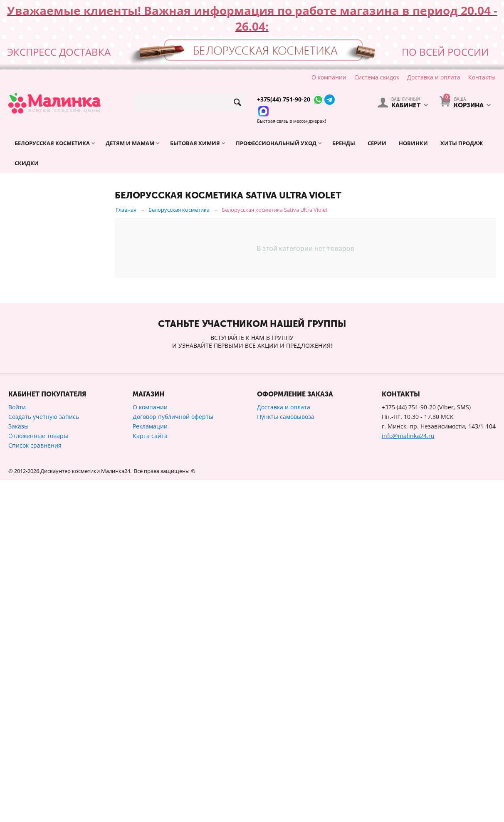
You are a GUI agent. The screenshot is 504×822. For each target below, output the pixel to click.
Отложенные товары (38, 778)
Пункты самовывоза (286, 759)
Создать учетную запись (44, 759)
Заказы (19, 768)
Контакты (482, 77)
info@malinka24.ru (408, 778)
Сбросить (89, 608)
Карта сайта (150, 778)
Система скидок (377, 77)
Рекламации (150, 768)
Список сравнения (35, 787)
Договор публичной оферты (173, 759)
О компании (329, 77)
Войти (17, 749)
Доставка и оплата (434, 77)
